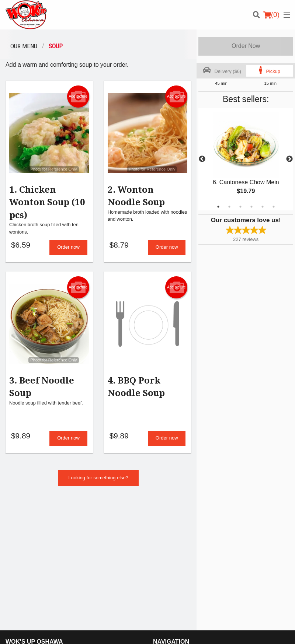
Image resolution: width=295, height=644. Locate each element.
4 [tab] (251, 207)
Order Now (246, 46)
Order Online (166, 530)
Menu (159, 521)
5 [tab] (263, 207)
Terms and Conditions (250, 530)
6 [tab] (274, 207)
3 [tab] (240, 207)
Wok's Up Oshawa (34, 512)
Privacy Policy (242, 539)
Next (289, 159)
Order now (68, 248)
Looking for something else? (98, 479)
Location (162, 539)
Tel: (172, 576)
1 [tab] (218, 207)
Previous (202, 159)
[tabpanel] (246, 159)
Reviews (236, 521)
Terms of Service (160, 631)
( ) (271, 15)
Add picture (78, 97)
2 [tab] (229, 207)
